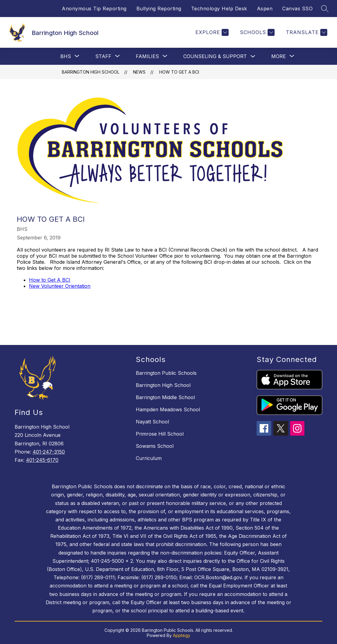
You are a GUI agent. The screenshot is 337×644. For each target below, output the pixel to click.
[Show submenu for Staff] (103, 56)
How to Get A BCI (50, 280)
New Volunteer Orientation (60, 286)
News (139, 72)
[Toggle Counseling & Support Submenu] (253, 56)
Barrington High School (91, 72)
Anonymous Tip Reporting (94, 9)
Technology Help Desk (219, 9)
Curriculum (149, 458)
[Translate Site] (306, 32)
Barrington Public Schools (166, 373)
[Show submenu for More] (279, 56)
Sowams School (155, 446)
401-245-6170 (42, 460)
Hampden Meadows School (168, 409)
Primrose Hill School (160, 434)
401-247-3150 (49, 452)
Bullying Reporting (159, 9)
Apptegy (182, 635)
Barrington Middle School (165, 397)
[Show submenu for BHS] (66, 56)
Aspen (265, 9)
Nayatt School (152, 422)
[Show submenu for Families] (147, 56)
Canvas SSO (297, 9)
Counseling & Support (215, 56)
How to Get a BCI (179, 72)
